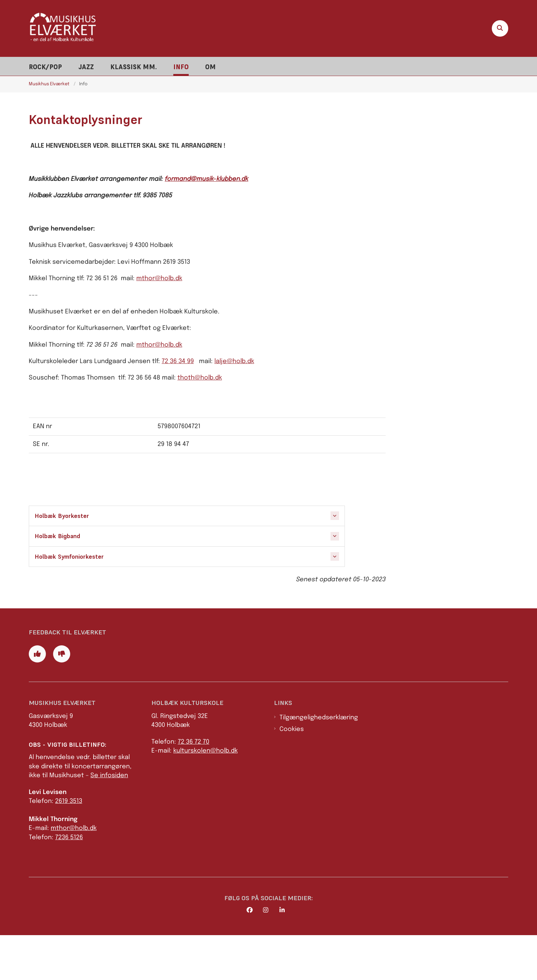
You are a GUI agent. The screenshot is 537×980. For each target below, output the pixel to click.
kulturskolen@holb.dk (205, 796)
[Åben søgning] (500, 28)
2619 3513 (69, 846)
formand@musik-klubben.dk (207, 179)
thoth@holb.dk (200, 378)
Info (181, 67)
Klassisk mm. (134, 67)
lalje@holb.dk (234, 361)
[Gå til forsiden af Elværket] (63, 28)
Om (210, 67)
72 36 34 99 (178, 361)
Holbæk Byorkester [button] (62, 516)
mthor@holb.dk (159, 278)
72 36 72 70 (193, 787)
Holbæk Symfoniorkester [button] (69, 557)
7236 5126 (69, 882)
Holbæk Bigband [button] (57, 536)
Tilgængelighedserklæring (319, 762)
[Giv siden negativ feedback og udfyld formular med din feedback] (62, 699)
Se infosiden (109, 821)
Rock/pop (45, 67)
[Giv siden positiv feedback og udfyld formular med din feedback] (37, 699)
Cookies (292, 774)
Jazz (86, 67)
